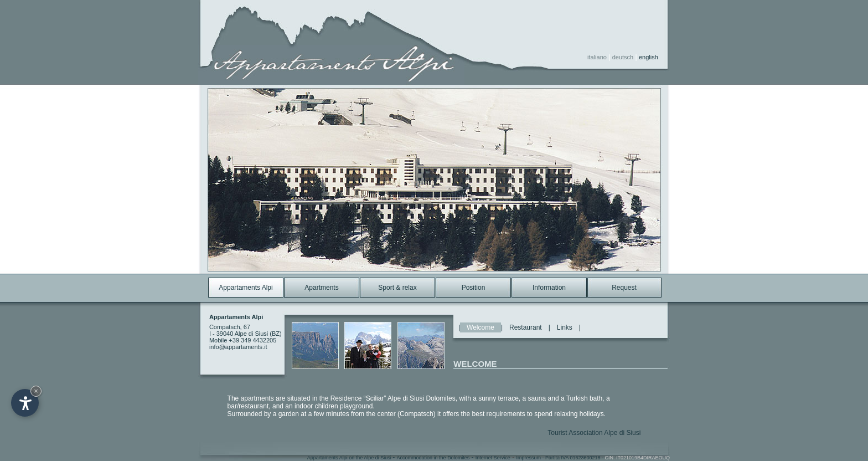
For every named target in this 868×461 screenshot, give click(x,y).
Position (474, 288)
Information (549, 288)
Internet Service (493, 458)
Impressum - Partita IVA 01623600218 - (593, 458)
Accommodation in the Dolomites (433, 458)
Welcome (480, 327)
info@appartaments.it (238, 347)
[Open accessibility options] (25, 403)
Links (565, 327)
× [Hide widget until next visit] (36, 391)
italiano (597, 57)
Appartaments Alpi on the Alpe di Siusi (350, 458)
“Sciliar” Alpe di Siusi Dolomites (410, 398)
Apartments (321, 288)
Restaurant (526, 327)
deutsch (623, 57)
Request (624, 288)
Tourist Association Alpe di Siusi (594, 433)
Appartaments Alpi (246, 288)
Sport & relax (397, 288)
